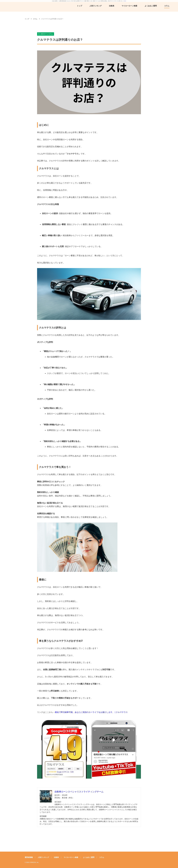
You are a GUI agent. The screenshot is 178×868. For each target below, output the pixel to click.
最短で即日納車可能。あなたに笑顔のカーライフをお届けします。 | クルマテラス (91, 712)
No (125, 1)
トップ (79, 6)
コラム (167, 6)
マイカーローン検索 (129, 6)
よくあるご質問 (151, 6)
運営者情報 (29, 857)
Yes (124, 1)
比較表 (112, 6)
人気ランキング (96, 6)
